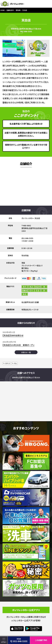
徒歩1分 (8, 363)
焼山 (16, 363)
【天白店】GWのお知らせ (13, 335)
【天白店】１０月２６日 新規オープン (18, 345)
